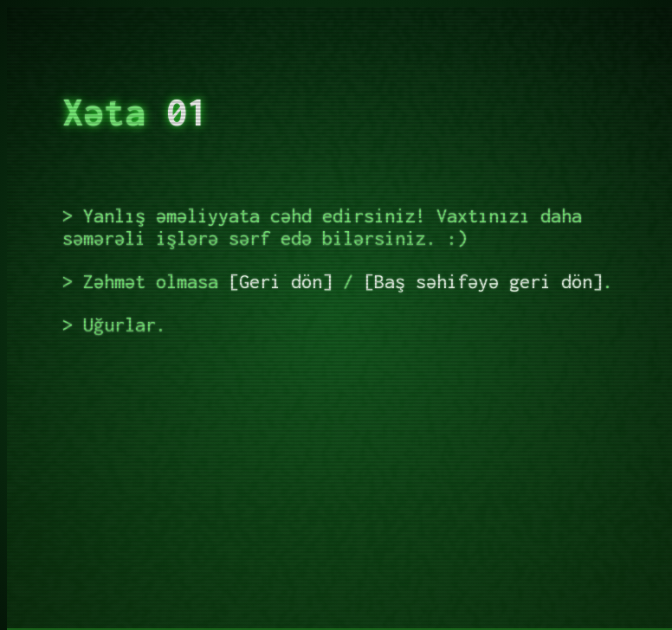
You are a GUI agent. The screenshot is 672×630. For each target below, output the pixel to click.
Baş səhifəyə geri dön (483, 281)
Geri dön (281, 281)
